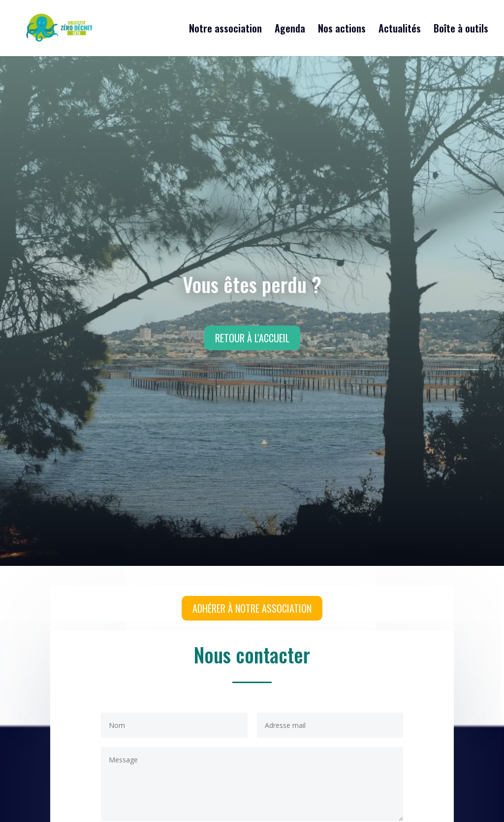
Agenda (290, 30)
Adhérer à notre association (252, 608)
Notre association (225, 30)
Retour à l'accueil (252, 338)
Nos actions (342, 30)
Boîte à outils (461, 30)
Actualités (400, 30)
